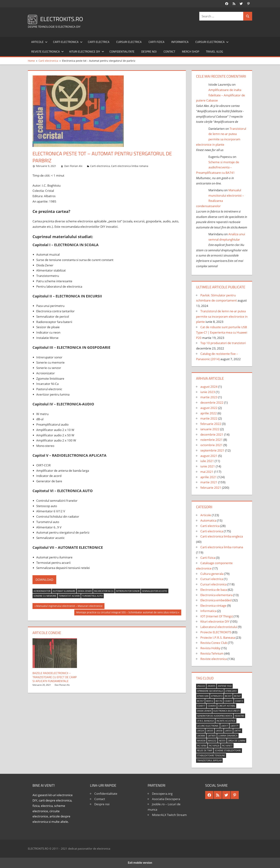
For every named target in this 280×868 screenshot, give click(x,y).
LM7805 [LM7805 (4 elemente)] (212, 736)
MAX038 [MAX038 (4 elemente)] (201, 741)
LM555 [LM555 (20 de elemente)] (228, 731)
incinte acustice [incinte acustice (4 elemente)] (226, 721)
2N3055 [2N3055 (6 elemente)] (211, 686)
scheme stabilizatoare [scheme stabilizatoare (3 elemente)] (228, 750)
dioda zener (85, 591)
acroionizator (42, 591)
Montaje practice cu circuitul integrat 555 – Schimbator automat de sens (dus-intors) (127, 613)
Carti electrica (99, 42)
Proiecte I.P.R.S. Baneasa (218, 638)
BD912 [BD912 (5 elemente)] (210, 701)
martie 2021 (209, 482)
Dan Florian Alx (73, 166)
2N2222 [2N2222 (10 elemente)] (201, 686)
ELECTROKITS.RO (64, 19)
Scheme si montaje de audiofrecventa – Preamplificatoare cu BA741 (218, 167)
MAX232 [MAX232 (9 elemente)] (212, 741)
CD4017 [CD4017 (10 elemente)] (201, 706)
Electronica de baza (214, 590)
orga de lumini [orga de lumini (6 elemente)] (237, 741)
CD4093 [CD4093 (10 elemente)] (212, 706)
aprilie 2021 (209, 477)
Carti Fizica (157, 42)
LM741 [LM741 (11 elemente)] (238, 731)
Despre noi (149, 51)
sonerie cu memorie (45, 596)
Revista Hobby (210, 648)
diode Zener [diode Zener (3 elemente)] (204, 711)
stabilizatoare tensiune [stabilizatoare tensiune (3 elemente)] (211, 755)
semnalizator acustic (155, 591)
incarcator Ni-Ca (104, 591)
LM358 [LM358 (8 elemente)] (219, 731)
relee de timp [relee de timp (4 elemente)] (205, 750)
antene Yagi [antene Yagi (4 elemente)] (225, 686)
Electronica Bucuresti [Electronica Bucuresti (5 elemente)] (227, 711)
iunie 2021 (208, 466)
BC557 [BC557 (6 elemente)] (200, 701)
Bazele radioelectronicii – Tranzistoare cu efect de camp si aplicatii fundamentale (55, 677)
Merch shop (191, 51)
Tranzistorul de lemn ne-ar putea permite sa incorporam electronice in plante (222, 316)
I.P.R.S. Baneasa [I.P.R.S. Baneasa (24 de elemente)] (206, 721)
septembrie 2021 (212, 450)
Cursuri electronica (212, 42)
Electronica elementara (216, 595)
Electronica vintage (213, 606)
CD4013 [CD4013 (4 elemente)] (239, 701)
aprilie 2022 (209, 413)
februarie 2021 (211, 488)
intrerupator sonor (128, 591)
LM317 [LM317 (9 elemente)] (225, 726)
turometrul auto (92, 596)
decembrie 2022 (212, 402)
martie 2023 (209, 397)
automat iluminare (64, 591)
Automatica (208, 520)
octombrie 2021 (212, 445)
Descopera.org (162, 794)
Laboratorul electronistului (219, 627)
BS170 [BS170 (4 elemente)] (219, 701)
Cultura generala (212, 574)
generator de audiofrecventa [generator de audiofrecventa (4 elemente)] (215, 716)
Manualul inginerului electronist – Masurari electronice (69, 606)
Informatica (180, 42)
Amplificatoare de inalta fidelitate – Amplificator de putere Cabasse (221, 95)
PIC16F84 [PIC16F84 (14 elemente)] (202, 746)
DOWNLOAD (44, 580)
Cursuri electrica (129, 42)
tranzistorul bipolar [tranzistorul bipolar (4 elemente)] (209, 760)
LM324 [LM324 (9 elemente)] (201, 731)
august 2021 (209, 456)
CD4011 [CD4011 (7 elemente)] (228, 701)
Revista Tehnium (212, 653)
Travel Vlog (214, 51)
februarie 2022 (211, 424)
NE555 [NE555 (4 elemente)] (222, 741)
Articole (39, 42)
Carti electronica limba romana (130, 166)
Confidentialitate (122, 51)
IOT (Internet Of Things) (217, 616)
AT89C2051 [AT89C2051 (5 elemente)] (231, 691)
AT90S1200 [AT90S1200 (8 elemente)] (203, 696)
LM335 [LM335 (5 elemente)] (210, 731)
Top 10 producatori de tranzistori (223, 343)
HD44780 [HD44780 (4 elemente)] (239, 716)
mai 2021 (207, 472)
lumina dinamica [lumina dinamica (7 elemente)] (228, 736)
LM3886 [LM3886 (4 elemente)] (201, 736)
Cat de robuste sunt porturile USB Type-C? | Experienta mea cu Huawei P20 (222, 332)
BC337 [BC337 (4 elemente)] (228, 696)
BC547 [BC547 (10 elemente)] (237, 696)
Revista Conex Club (214, 643)
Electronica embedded (216, 600)
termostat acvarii (69, 596)
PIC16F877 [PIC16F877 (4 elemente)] (227, 746)
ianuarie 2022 (210, 429)
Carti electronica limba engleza (222, 536)
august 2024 (209, 387)
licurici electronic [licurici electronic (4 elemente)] (208, 726)
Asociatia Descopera (166, 799)
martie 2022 (209, 418)
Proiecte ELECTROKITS (216, 632)
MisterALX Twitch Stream (169, 815)
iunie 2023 (208, 392)
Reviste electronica (47, 51)
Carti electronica (68, 42)
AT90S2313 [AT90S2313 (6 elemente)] (217, 696)
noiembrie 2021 (212, 440)
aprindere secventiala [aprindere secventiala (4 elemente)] (210, 691)
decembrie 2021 (212, 434)
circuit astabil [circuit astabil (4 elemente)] (227, 706)
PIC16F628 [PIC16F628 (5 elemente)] (214, 746)
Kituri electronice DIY (87, 51)
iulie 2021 (207, 461)
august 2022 (209, 408)
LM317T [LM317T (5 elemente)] (235, 726)
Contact (169, 51)
